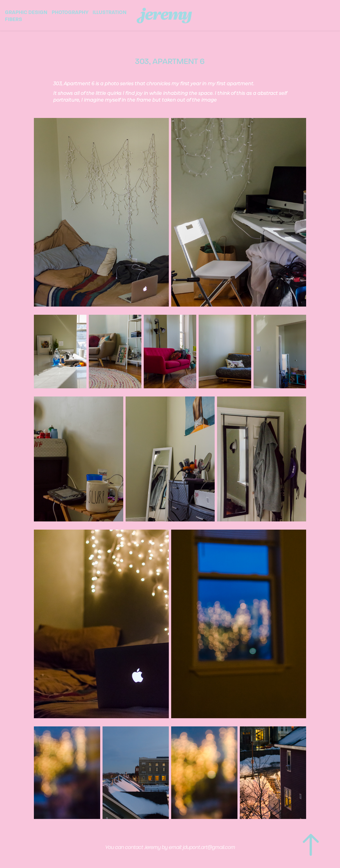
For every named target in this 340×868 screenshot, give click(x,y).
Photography (70, 12)
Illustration (110, 12)
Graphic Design (26, 12)
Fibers (14, 19)
